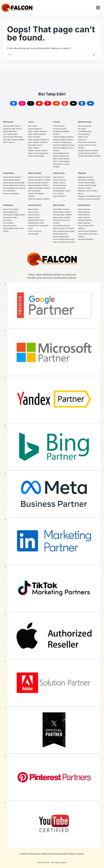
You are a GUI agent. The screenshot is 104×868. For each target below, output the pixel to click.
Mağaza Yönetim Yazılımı (38, 148)
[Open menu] (100, 8)
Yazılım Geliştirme (35, 126)
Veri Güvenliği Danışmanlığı (64, 239)
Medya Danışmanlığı (61, 236)
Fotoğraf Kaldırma (85, 220)
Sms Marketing (84, 131)
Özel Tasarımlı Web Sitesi (13, 134)
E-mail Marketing (85, 129)
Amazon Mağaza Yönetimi (63, 137)
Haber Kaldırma (84, 217)
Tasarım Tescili (34, 217)
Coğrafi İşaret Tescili (36, 223)
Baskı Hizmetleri (59, 193)
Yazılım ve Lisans (85, 185)
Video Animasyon (10, 226)
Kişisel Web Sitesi (10, 129)
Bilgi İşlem (82, 170)
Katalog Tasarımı (60, 177)
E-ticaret (57, 119)
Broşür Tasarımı (59, 180)
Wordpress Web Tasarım (13, 126)
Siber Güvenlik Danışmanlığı (64, 242)
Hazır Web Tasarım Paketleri (14, 137)
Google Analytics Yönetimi (88, 148)
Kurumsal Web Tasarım (12, 123)
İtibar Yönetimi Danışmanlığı (64, 231)
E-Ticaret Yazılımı (60, 126)
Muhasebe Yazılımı (35, 142)
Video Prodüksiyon (10, 212)
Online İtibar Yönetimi (61, 209)
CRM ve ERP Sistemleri (37, 131)
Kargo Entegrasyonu (61, 153)
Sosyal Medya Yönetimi (12, 174)
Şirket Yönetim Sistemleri (38, 140)
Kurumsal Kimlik (59, 185)
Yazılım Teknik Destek (87, 180)
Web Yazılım (33, 123)
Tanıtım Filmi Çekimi (11, 209)
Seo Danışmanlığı (85, 123)
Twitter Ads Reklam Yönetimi (39, 188)
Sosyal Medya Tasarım (62, 188)
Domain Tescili (34, 215)
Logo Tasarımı (59, 174)
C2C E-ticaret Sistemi (62, 159)
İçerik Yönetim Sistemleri (38, 129)
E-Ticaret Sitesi (59, 123)
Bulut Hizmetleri (34, 134)
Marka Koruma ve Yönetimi (64, 228)
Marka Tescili (33, 209)
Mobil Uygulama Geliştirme (39, 137)
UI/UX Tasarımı (9, 140)
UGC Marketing (9, 193)
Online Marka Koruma (62, 226)
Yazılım (31, 119)
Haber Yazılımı (34, 145)
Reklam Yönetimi (35, 170)
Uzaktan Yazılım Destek (87, 183)
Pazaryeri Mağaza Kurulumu (64, 142)
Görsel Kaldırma (84, 209)
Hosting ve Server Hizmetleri (89, 199)
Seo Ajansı (82, 126)
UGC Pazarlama (34, 191)
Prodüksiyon (8, 205)
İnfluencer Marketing (11, 196)
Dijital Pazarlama (85, 119)
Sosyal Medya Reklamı (12, 177)
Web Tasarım (8, 119)
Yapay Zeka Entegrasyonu (38, 150)
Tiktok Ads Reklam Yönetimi (39, 199)
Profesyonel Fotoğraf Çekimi (14, 215)
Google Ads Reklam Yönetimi (40, 174)
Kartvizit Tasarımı (60, 183)
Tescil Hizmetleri (35, 205)
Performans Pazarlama (87, 140)
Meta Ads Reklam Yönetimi (39, 185)
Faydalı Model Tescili (36, 220)
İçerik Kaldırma (84, 205)
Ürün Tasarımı (59, 191)
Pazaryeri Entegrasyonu (62, 140)
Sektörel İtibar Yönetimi (62, 212)
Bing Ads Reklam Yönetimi (38, 183)
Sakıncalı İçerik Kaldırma (88, 231)
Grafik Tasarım (59, 170)
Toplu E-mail (83, 134)
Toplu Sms (82, 137)
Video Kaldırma (84, 212)
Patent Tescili (33, 212)
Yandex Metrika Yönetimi (88, 150)
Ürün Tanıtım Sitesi (10, 131)
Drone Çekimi (8, 223)
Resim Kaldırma (84, 223)
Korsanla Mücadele (86, 239)
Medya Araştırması (60, 234)
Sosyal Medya (9, 170)
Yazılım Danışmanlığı (36, 153)
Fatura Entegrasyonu (61, 150)
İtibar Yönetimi (59, 205)
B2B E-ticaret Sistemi (61, 156)
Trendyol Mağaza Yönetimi (64, 134)
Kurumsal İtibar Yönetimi (63, 215)
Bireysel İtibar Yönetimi (62, 217)
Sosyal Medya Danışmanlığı (14, 180)
